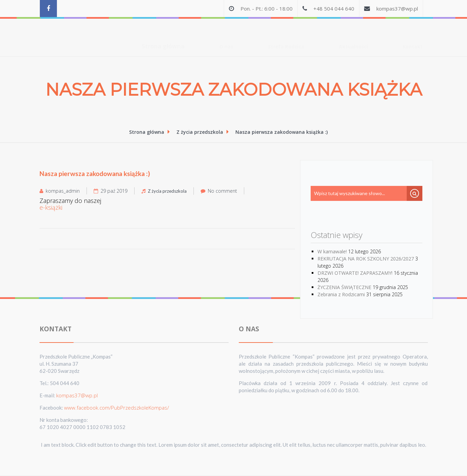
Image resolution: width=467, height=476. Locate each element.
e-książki (51, 208)
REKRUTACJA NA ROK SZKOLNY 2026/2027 (366, 259)
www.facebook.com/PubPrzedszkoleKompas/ (116, 408)
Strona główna (163, 33)
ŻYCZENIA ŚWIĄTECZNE (344, 287)
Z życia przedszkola (201, 132)
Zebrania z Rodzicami (341, 294)
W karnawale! (332, 251)
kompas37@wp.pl (397, 9)
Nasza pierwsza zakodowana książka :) (282, 132)
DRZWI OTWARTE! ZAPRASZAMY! (355, 273)
